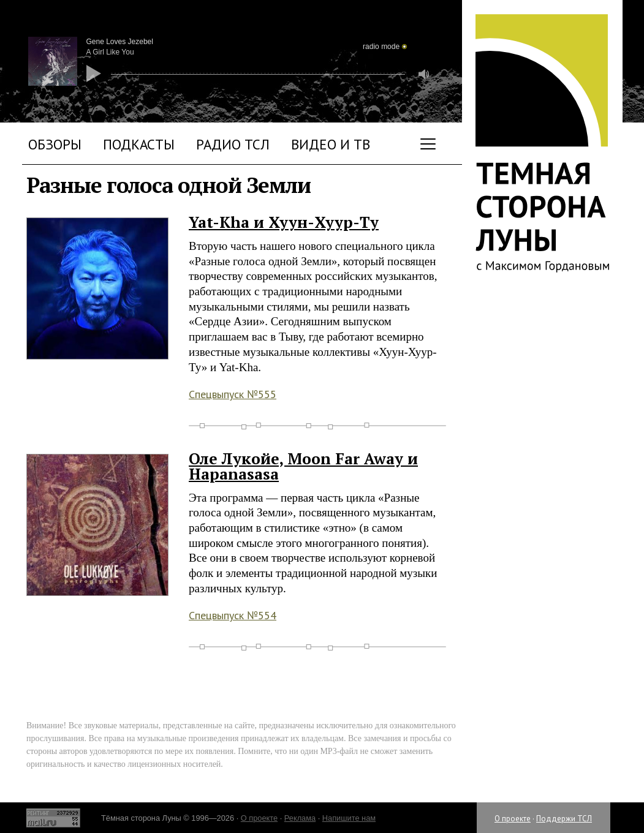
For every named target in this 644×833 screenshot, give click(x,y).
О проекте (513, 819)
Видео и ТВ (331, 144)
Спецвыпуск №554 (233, 615)
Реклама (300, 818)
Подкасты (139, 144)
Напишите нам (349, 818)
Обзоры (55, 144)
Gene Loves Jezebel (120, 42)
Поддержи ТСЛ (564, 819)
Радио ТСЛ (233, 144)
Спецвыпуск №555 (233, 394)
